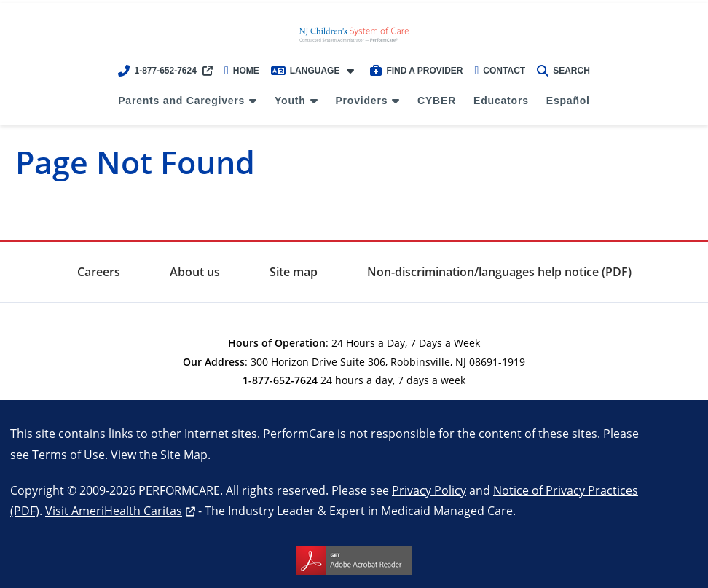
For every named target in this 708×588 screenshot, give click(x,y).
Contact (500, 71)
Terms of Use (68, 454)
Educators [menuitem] (501, 101)
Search (563, 71)
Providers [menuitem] (361, 101)
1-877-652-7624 (157, 71)
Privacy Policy (429, 490)
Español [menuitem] (568, 101)
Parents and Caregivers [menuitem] (181, 101)
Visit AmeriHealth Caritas (114, 510)
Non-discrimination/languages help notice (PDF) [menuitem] (499, 272)
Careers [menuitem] (99, 272)
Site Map (184, 454)
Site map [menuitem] (294, 272)
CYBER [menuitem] (437, 101)
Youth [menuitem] (290, 101)
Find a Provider (416, 71)
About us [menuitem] (195, 272)
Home (242, 71)
